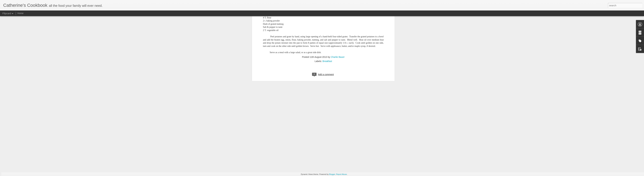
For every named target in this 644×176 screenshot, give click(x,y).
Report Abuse (342, 174)
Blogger (332, 174)
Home (20, 13)
